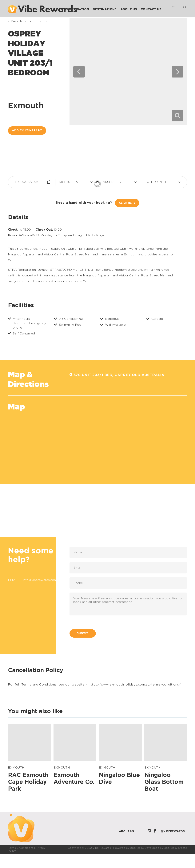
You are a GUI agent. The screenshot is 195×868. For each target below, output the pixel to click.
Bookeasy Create (175, 848)
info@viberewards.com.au (42, 580)
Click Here (127, 203)
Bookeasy (137, 848)
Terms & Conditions (21, 848)
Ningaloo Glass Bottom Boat (164, 782)
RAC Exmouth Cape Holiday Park (28, 782)
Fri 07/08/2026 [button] (27, 182)
